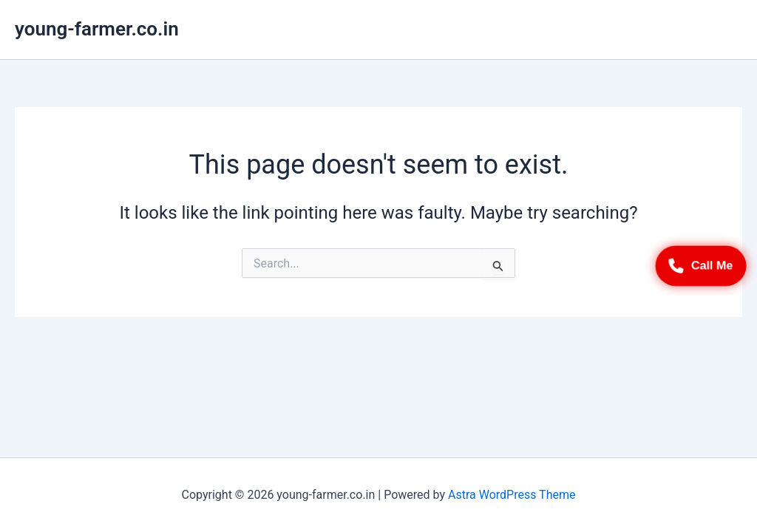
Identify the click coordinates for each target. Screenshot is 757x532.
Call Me (701, 266)
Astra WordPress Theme (512, 495)
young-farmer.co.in (97, 29)
